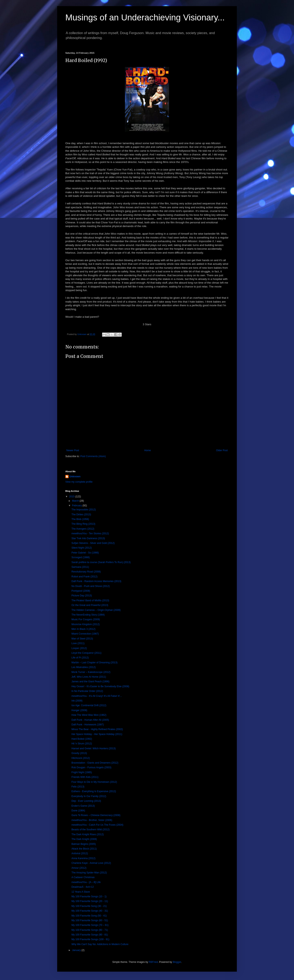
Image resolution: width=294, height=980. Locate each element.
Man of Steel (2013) (82, 639)
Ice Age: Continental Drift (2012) (89, 705)
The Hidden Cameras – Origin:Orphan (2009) (96, 610)
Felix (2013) (78, 787)
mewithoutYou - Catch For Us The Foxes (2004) (97, 825)
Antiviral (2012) (80, 853)
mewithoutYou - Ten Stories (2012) (90, 533)
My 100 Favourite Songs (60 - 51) (90, 920)
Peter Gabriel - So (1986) (85, 553)
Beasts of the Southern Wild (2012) (91, 830)
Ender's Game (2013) (83, 806)
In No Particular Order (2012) (87, 691)
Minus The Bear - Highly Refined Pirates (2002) (97, 729)
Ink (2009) (77, 701)
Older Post (222, 450)
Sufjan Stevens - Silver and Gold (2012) (93, 543)
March (76, 501)
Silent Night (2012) (82, 548)
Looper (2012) (79, 648)
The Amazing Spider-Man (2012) (89, 873)
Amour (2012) (79, 868)
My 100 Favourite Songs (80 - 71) (90, 930)
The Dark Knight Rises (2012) (88, 834)
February (77, 506)
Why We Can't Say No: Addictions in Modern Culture (100, 944)
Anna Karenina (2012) (83, 858)
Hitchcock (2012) (81, 758)
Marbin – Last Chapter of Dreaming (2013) (94, 663)
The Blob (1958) (80, 519)
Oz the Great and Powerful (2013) (90, 605)
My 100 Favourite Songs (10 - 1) (89, 896)
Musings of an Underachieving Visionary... (145, 17)
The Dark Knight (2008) (84, 839)
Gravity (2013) (79, 753)
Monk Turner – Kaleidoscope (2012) (91, 672)
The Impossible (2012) (84, 510)
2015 (72, 497)
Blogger (177, 962)
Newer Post (73, 450)
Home (148, 450)
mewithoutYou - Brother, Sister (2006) (92, 820)
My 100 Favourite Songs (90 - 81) (90, 935)
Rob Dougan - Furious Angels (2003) (91, 767)
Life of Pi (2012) (80, 658)
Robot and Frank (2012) (84, 577)
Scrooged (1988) (81, 557)
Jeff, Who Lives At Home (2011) (89, 677)
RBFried (153, 962)
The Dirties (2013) (81, 514)
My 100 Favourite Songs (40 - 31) (90, 911)
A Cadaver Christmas (83, 877)
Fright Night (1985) (82, 772)
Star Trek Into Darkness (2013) (88, 538)
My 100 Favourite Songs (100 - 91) (90, 939)
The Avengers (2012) (83, 529)
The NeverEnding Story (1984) (88, 615)
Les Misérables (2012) (84, 667)
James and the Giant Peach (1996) (90, 682)
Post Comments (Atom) (93, 456)
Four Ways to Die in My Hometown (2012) (94, 782)
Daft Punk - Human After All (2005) (90, 720)
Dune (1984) (78, 811)
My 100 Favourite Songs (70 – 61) (90, 925)
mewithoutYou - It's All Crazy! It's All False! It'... (97, 696)
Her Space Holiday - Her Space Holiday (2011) (97, 734)
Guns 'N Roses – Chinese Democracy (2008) (96, 815)
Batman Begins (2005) (84, 844)
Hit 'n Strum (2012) (82, 744)
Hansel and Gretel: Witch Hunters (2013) (94, 748)
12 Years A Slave (81, 892)
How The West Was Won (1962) (89, 715)
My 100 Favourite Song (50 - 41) (89, 916)
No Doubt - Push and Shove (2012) (91, 586)
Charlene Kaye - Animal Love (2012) (91, 863)
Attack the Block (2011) (84, 849)
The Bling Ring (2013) (83, 524)
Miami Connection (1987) (85, 634)
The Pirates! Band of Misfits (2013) (90, 600)
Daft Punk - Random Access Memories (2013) (96, 581)
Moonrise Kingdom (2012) (86, 624)
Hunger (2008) (79, 710)
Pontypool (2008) (81, 591)
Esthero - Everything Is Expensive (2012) (94, 791)
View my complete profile (79, 482)
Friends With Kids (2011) (85, 777)
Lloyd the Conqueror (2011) (86, 653)
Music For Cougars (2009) (86, 619)
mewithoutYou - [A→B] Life (86, 882)
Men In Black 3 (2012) (83, 629)
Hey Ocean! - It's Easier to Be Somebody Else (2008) (100, 686)
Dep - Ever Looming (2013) (86, 801)
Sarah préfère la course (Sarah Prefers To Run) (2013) (101, 562)
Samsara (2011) (80, 567)
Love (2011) (78, 643)
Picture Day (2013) (82, 596)
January (77, 950)
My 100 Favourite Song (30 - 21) (89, 906)
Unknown (75, 477)
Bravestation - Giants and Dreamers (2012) (95, 763)
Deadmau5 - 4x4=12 (83, 887)
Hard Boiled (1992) (82, 739)
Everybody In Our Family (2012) (89, 796)
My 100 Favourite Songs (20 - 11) (90, 901)
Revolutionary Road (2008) (86, 572)
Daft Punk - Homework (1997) (88, 725)
